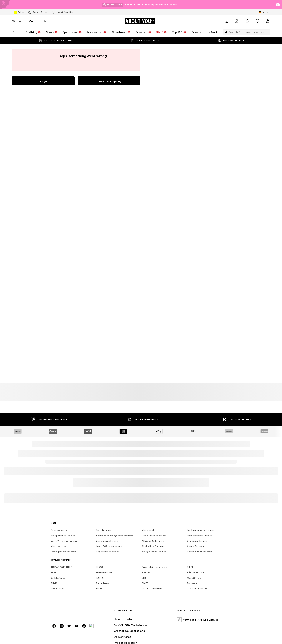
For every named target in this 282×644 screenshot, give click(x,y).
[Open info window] (278, 5)
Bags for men (103, 637)
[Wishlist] (258, 21)
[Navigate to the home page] (140, 21)
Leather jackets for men (201, 637)
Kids (44, 21)
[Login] (237, 21)
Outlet (19, 12)
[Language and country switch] (264, 12)
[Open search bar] (225, 32)
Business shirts (59, 637)
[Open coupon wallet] (226, 21)
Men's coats (149, 637)
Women (17, 21)
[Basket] (268, 21)
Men (32, 21)
